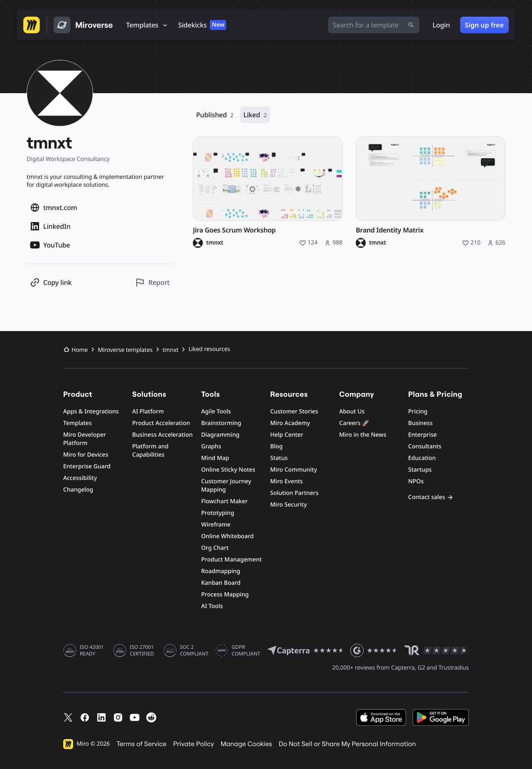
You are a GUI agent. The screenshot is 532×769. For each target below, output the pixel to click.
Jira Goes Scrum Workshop (234, 230)
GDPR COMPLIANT (246, 650)
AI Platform (148, 412)
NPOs (416, 481)
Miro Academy (290, 423)
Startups (420, 470)
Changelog (78, 490)
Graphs (211, 446)
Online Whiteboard (227, 536)
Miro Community (294, 470)
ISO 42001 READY (92, 650)
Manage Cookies (246, 744)
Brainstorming (221, 423)
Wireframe (216, 525)
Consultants (425, 446)
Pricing (418, 412)
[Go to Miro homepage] (32, 25)
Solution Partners (294, 493)
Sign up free (484, 25)
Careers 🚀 (354, 423)
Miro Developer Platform (85, 439)
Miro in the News (363, 435)
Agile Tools (216, 412)
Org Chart (215, 548)
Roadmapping (221, 571)
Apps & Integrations (91, 412)
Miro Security (288, 505)
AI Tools (212, 606)
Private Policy (194, 744)
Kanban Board (221, 583)
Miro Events (287, 481)
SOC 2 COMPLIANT (194, 650)
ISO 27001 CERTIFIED (142, 650)
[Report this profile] (152, 283)
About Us (352, 412)
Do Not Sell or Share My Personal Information (347, 744)
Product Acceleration (161, 423)
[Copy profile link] (51, 283)
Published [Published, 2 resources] (215, 115)
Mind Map (215, 458)
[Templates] (147, 25)
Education (422, 458)
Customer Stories (294, 412)
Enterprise (422, 435)
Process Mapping (225, 595)
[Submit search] (411, 25)
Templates (78, 423)
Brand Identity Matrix (390, 230)
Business (420, 423)
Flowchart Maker (224, 501)
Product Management (232, 560)
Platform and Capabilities (150, 451)
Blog (276, 446)
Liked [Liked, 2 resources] (255, 115)
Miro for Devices (86, 455)
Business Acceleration (162, 435)
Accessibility (80, 478)
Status (279, 458)
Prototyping (218, 513)
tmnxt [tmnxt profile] (215, 243)
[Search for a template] (374, 25)
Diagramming (220, 435)
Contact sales (431, 497)
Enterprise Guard (87, 466)
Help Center (287, 435)
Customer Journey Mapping (226, 486)
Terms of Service (141, 744)
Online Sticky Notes (228, 470)
